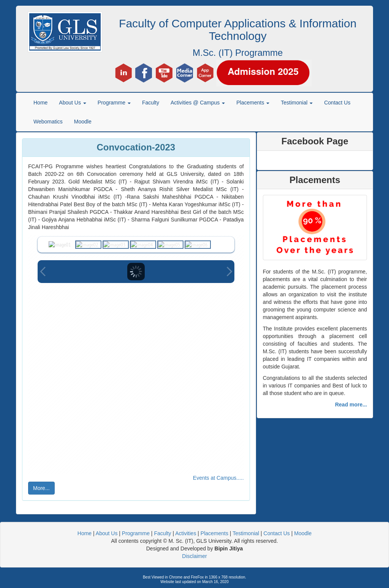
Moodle (83, 122)
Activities (186, 533)
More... (41, 488)
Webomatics (48, 122)
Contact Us (337, 103)
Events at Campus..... (218, 478)
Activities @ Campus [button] (198, 103)
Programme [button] (114, 103)
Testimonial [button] (297, 103)
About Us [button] (72, 103)
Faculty (151, 103)
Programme (136, 533)
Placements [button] (253, 103)
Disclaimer (194, 556)
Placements (214, 533)
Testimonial (246, 533)
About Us (107, 533)
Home (40, 103)
